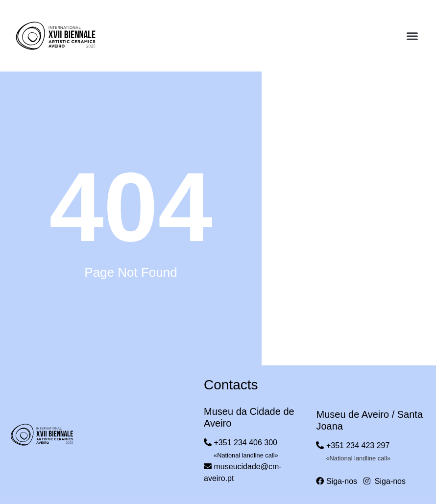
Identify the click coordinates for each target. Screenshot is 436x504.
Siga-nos (337, 481)
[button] (412, 36)
